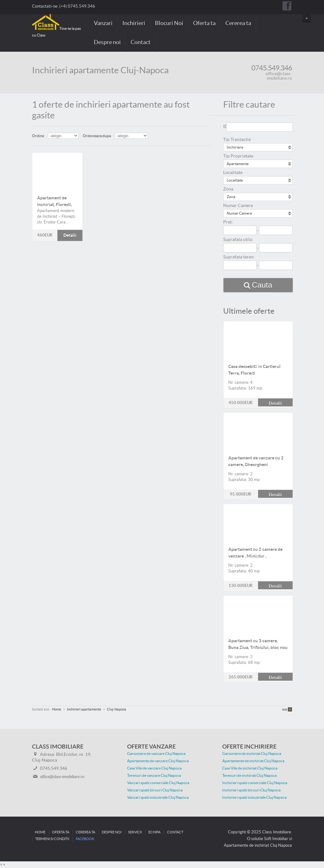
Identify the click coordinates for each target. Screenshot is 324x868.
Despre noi (107, 42)
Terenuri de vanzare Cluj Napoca (154, 776)
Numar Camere (238, 206)
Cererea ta (238, 23)
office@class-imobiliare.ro (279, 76)
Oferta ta (204, 23)
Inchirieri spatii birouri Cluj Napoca (251, 790)
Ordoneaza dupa (97, 136)
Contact (141, 42)
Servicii (135, 832)
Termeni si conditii (52, 839)
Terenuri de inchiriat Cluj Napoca (249, 776)
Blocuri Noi (169, 23)
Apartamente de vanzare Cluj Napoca (158, 761)
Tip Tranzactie (237, 140)
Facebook (85, 839)
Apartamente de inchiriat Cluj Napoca (253, 761)
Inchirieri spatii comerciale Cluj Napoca (255, 783)
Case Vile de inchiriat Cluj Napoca (250, 768)
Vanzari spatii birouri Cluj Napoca (155, 790)
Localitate (233, 173)
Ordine (38, 136)
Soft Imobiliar (276, 839)
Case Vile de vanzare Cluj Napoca (154, 768)
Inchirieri (134, 23)
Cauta (262, 285)
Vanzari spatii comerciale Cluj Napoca (158, 783)
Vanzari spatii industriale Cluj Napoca (158, 798)
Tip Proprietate (238, 156)
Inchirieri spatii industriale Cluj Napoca (254, 798)
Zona (228, 189)
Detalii (57, 171)
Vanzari (103, 23)
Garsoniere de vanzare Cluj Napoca (156, 754)
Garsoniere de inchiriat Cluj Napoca (252, 754)
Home (40, 832)
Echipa (154, 832)
